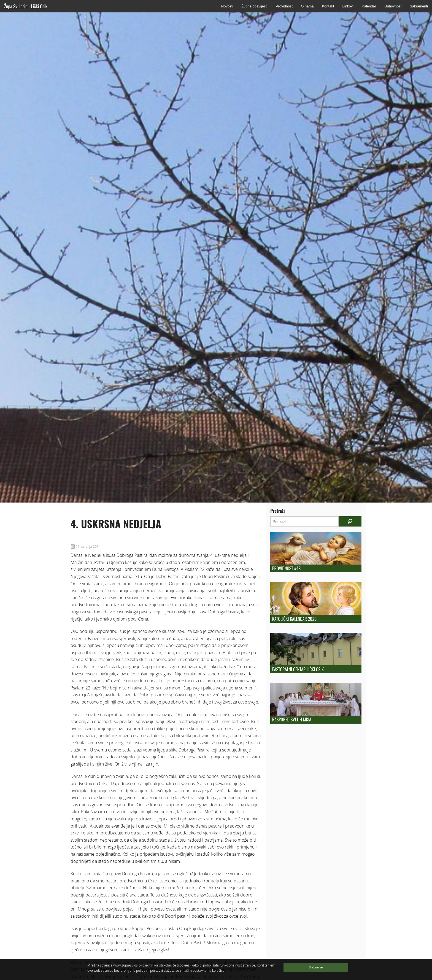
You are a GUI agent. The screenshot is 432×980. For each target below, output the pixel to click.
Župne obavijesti (254, 6)
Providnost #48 (286, 568)
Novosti (227, 6)
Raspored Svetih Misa (292, 719)
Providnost (284, 6)
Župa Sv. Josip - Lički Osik (26, 6)
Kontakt (328, 6)
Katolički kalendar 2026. (295, 619)
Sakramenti (419, 6)
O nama (307, 6)
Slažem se (316, 967)
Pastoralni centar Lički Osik (298, 669)
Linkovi (348, 6)
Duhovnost (393, 6)
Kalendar (369, 6)
